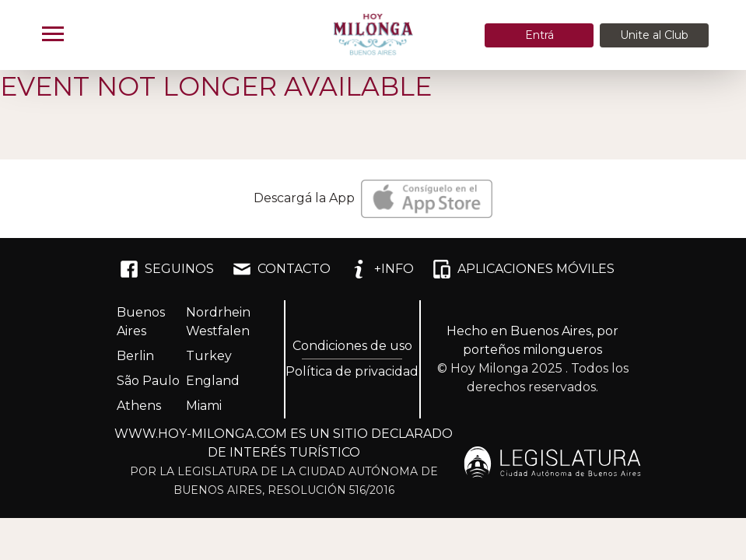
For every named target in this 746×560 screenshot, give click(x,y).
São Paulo (148, 381)
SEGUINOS (167, 269)
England (213, 381)
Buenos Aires (141, 322)
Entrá (539, 35)
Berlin (135, 356)
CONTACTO (282, 269)
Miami (204, 406)
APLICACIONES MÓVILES (524, 269)
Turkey (209, 356)
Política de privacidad (352, 371)
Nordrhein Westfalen (218, 322)
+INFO (382, 269)
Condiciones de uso (352, 346)
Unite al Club (654, 35)
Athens (139, 406)
